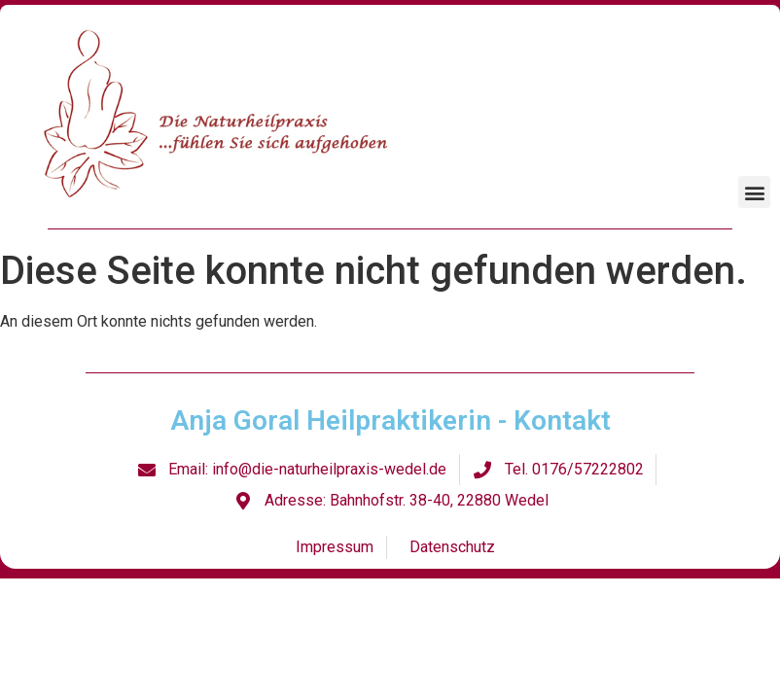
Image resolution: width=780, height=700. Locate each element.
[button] (754, 192)
